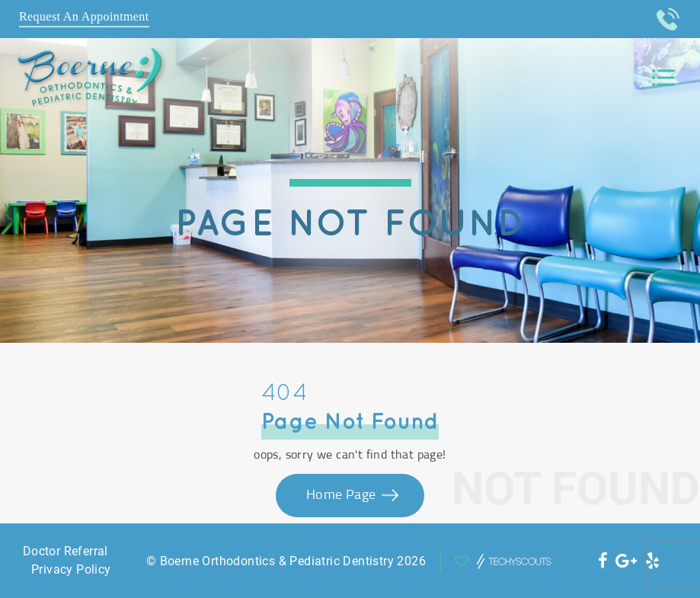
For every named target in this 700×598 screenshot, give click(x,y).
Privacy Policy (71, 569)
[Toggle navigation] (663, 78)
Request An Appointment (84, 16)
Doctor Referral (66, 551)
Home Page (343, 495)
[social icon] (603, 561)
